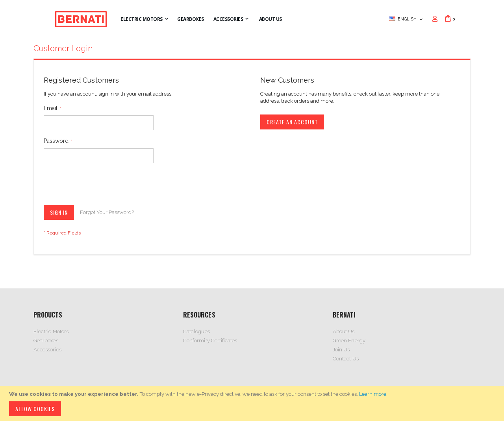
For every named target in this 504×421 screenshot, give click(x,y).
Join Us (341, 350)
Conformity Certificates (210, 341)
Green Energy (349, 341)
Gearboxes (46, 341)
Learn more (373, 394)
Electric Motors (51, 331)
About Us (344, 331)
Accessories (47, 350)
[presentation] (104, 186)
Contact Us (346, 359)
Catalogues (196, 331)
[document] (253, 403)
